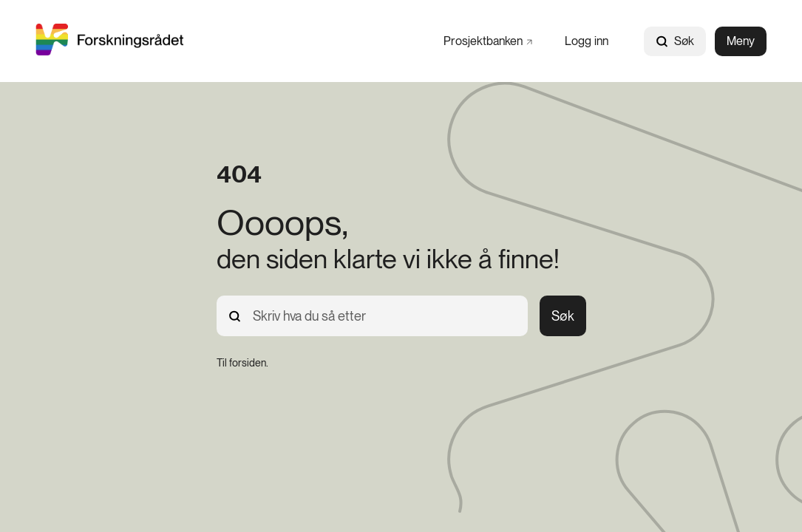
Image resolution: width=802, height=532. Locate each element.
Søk (675, 41)
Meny (741, 41)
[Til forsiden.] (242, 363)
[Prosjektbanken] (488, 41)
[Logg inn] (587, 41)
